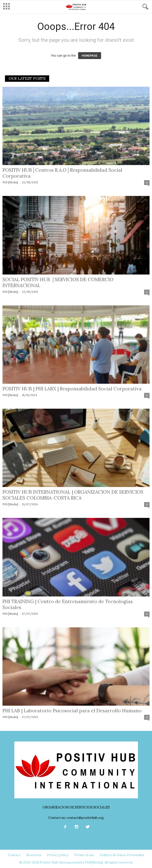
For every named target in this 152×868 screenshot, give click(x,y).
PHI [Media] (10, 182)
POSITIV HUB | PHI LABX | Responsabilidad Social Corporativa (72, 389)
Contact (14, 855)
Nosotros (34, 855)
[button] (144, 7)
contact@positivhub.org (85, 818)
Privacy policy (58, 855)
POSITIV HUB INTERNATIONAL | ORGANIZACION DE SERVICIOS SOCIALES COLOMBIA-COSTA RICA (73, 495)
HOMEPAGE (90, 56)
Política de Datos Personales (122, 855)
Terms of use (84, 855)
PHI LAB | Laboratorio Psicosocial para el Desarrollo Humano (72, 711)
